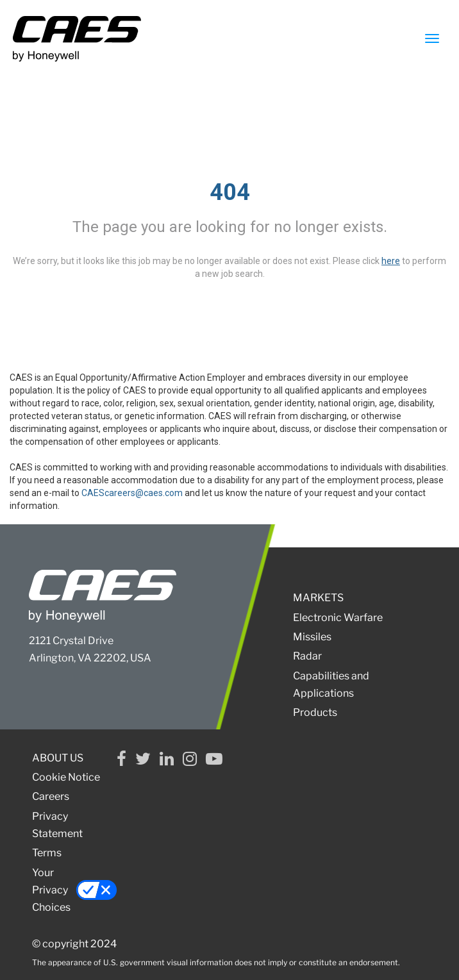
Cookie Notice (66, 777)
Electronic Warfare (338, 618)
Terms (47, 853)
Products (315, 712)
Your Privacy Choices (69, 890)
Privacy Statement (57, 825)
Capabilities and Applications (331, 685)
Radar (307, 656)
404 (230, 192)
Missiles (312, 637)
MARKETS (318, 598)
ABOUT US (58, 758)
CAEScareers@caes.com (132, 493)
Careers (51, 796)
